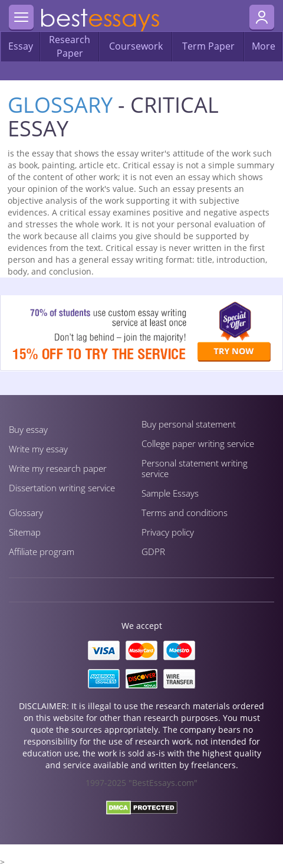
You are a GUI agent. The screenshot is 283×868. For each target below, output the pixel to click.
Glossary (60, 105)
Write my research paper (58, 468)
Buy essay (28, 429)
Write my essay (38, 449)
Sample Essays (170, 493)
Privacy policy (168, 532)
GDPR (153, 552)
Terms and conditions (185, 513)
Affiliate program (42, 552)
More (264, 46)
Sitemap (25, 532)
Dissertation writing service (62, 488)
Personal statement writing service (195, 468)
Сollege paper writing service (198, 443)
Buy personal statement (189, 424)
